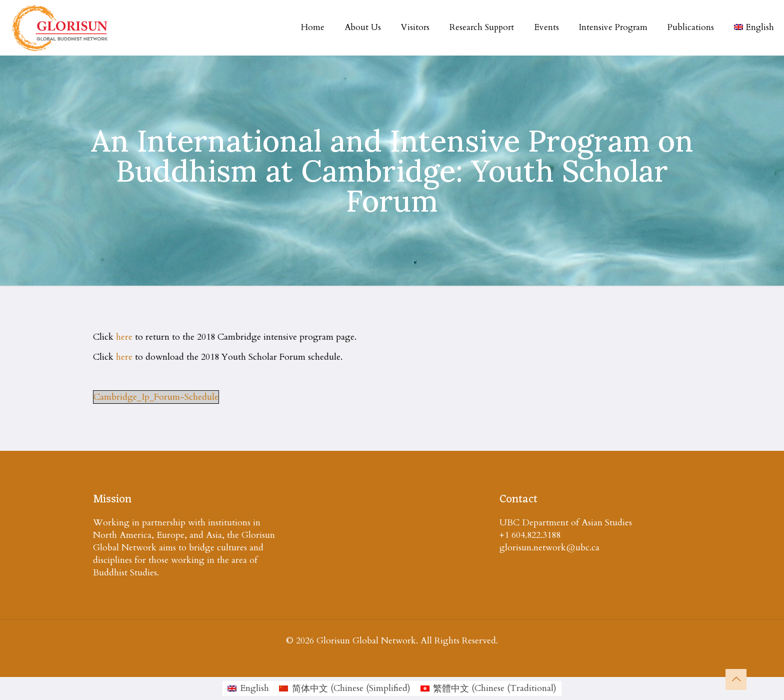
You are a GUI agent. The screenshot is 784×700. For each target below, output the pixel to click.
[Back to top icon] (736, 679)
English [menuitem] (254, 688)
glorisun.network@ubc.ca (549, 548)
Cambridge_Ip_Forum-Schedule (156, 397)
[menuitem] (248, 688)
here (124, 337)
